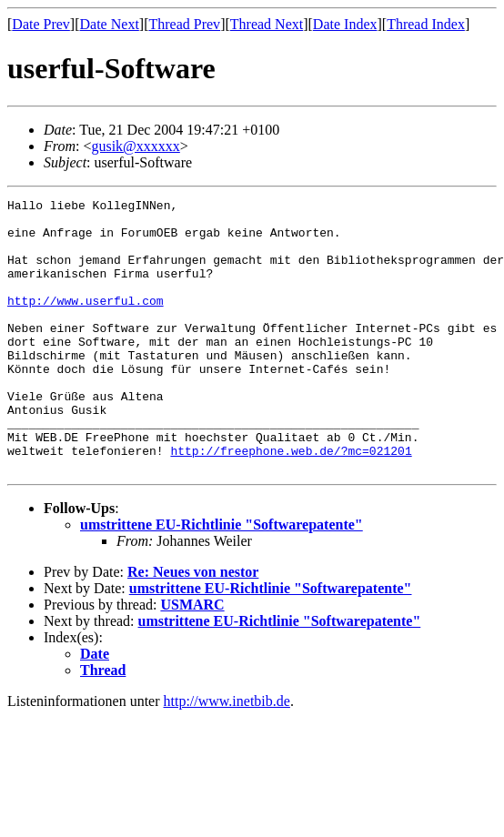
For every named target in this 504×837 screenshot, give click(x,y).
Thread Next (267, 24)
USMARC (192, 659)
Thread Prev (184, 24)
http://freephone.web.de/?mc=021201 (291, 502)
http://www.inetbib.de (227, 756)
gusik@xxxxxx (135, 146)
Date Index (345, 24)
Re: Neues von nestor (193, 626)
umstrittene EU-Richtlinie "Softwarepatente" (222, 579)
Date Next (110, 24)
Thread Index (426, 24)
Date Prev (41, 24)
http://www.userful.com (86, 322)
